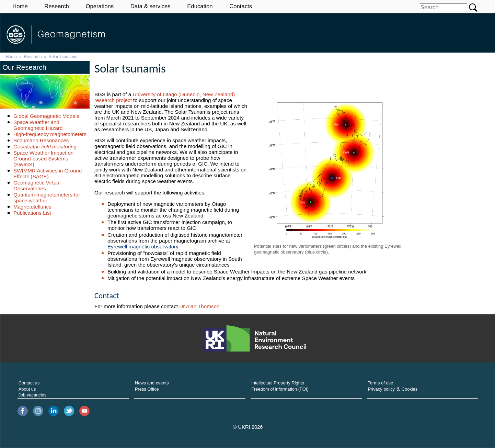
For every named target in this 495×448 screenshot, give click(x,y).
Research (57, 6)
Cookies (410, 389)
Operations (100, 6)
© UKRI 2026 (248, 427)
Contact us (29, 383)
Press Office (147, 389)
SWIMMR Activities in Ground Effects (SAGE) (48, 173)
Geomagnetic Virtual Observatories (37, 186)
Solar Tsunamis (63, 57)
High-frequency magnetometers (50, 134)
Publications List (32, 213)
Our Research (24, 67)
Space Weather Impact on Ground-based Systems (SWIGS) (43, 159)
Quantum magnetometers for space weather (47, 198)
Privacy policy (381, 389)
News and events (152, 383)
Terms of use (380, 383)
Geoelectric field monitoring (45, 147)
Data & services (151, 6)
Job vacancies (33, 395)
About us (27, 389)
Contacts (241, 6)
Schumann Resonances (41, 140)
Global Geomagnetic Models (46, 116)
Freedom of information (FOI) (280, 389)
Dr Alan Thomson (199, 306)
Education (200, 6)
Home (20, 6)
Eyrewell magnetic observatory (143, 247)
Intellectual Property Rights (278, 383)
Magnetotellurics (32, 207)
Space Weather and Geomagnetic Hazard (38, 125)
